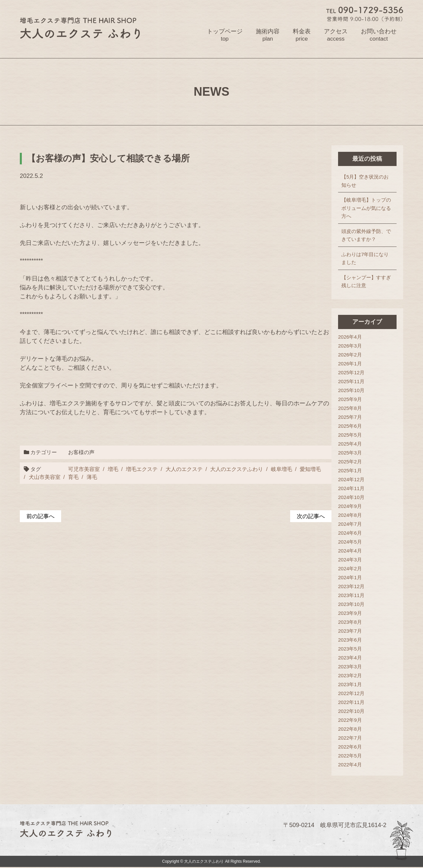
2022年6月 (350, 747)
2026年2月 (350, 355)
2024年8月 (350, 515)
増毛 (112, 469)
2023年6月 (350, 640)
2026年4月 (350, 337)
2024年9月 (350, 506)
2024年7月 (350, 524)
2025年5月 (350, 435)
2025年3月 (350, 453)
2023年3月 (350, 667)
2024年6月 (350, 533)
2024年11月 (351, 489)
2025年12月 (351, 373)
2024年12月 (351, 480)
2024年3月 (350, 560)
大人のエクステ (183, 469)
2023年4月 (350, 658)
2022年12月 (351, 694)
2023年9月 (350, 613)
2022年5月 (350, 756)
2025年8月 (350, 408)
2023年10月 (351, 604)
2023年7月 (350, 631)
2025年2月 (350, 462)
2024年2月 (350, 569)
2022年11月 (351, 702)
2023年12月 (351, 587)
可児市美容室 (84, 469)
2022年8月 (350, 729)
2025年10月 (351, 391)
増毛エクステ (141, 469)
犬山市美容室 (45, 477)
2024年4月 (350, 551)
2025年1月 (350, 471)
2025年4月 (350, 444)
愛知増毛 (310, 469)
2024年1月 (350, 578)
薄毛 (92, 477)
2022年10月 (351, 711)
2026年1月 (350, 364)
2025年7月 (350, 417)
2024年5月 (350, 542)
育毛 (73, 477)
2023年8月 (350, 622)
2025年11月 (351, 382)
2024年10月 (351, 498)
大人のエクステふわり (236, 469)
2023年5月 (350, 649)
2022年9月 (350, 720)
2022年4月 (350, 765)
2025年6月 (350, 426)
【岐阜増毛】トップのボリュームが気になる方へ (366, 208)
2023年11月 (351, 596)
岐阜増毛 (281, 469)
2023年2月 (350, 676)
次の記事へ (310, 516)
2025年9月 (350, 400)
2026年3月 (350, 346)
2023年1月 (350, 685)
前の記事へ (41, 516)
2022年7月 (350, 738)
